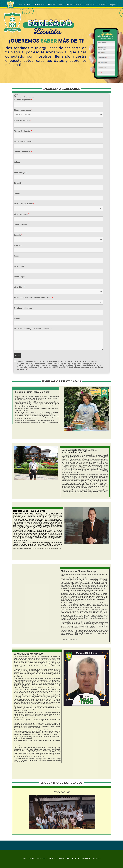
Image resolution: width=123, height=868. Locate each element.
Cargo (17, 256)
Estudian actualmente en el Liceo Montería (33, 297)
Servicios (60, 5)
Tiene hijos (19, 287)
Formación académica (24, 204)
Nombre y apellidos (23, 100)
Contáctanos (102, 5)
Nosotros (27, 5)
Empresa (18, 245)
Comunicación (90, 5)
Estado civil (20, 266)
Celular (18, 162)
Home (20, 5)
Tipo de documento (23, 110)
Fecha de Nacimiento (24, 141)
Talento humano (39, 5)
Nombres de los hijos (23, 308)
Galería (70, 5)
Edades (17, 318)
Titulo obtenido (22, 214)
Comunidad (77, 5)
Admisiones (52, 5)
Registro (113, 5)
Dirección (18, 183)
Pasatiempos (20, 277)
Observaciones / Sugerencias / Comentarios (33, 329)
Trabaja (18, 235)
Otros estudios (20, 225)
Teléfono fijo (20, 173)
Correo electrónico (23, 152)
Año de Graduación (23, 131)
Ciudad (18, 193)
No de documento (23, 120)
